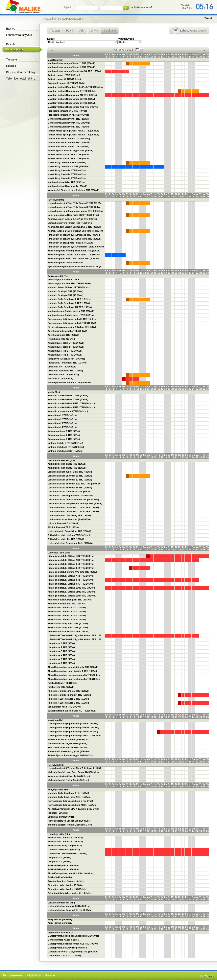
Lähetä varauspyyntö (19, 35)
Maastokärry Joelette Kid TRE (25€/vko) (68, 166)
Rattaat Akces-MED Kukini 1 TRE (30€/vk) (69, 158)
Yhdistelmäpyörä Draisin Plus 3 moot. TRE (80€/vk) (74, 255)
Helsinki (11, 66)
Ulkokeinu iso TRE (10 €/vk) (62, 367)
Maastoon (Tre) (55, 60)
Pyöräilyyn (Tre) (56, 200)
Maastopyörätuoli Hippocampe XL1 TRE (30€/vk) (73, 107)
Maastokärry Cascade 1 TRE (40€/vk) (67, 170)
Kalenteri (12, 44)
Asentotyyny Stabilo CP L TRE (63, 279)
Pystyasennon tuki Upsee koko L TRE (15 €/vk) (72, 323)
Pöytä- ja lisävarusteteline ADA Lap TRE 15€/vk (72, 327)
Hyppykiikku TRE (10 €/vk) (61, 339)
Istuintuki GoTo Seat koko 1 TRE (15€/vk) (69, 303)
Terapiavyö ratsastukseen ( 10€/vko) (66, 359)
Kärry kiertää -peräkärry (21, 72)
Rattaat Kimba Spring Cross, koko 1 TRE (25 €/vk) (73, 131)
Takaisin (209, 18)
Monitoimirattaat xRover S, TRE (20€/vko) (69, 119)
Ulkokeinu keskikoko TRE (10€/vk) (65, 371)
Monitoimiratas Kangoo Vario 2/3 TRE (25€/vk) (71, 67)
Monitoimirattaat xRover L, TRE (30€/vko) (69, 127)
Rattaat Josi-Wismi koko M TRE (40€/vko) (69, 143)
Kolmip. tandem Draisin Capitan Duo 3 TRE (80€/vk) (74, 227)
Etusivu (11, 29)
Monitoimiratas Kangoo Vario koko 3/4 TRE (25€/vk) (74, 71)
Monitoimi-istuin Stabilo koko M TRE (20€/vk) (71, 311)
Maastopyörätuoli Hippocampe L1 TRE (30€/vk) (72, 103)
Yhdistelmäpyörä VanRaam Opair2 (65, 263)
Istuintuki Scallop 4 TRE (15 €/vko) (65, 295)
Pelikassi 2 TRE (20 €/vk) (60, 379)
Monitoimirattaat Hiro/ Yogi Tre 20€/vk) (67, 186)
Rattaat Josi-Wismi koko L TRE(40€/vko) (68, 147)
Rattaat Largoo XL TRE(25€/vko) (64, 79)
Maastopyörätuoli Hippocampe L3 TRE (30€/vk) (72, 99)
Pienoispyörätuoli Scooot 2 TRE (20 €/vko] (70, 383)
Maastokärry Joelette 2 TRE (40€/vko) (67, 162)
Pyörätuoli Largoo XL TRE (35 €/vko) (66, 83)
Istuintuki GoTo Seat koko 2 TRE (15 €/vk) (69, 299)
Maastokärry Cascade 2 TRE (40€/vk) (67, 174)
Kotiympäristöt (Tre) (58, 276)
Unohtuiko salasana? (141, 7)
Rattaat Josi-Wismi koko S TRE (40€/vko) (69, 139)
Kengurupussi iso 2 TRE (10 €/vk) (65, 355)
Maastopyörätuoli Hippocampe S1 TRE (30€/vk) (72, 91)
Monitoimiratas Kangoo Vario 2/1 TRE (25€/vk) (71, 63)
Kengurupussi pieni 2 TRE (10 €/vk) (66, 347)
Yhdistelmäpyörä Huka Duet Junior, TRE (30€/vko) (73, 259)
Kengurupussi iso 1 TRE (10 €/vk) (65, 351)
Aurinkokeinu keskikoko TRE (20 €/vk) (67, 331)
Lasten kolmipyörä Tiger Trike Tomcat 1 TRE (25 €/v (74, 203)
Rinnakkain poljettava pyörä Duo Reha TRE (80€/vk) (74, 239)
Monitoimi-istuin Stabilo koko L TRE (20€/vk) (71, 315)
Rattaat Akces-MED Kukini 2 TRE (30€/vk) (69, 154)
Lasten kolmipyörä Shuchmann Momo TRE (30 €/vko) (75, 211)
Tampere (12, 59)
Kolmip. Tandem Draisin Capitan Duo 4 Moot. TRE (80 (75, 231)
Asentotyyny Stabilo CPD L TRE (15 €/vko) (69, 283)
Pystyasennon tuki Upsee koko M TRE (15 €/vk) (72, 319)
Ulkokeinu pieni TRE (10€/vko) (63, 375)
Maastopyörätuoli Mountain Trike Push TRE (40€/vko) (75, 87)
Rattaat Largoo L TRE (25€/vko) (64, 75)
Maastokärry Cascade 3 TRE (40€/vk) (67, 178)
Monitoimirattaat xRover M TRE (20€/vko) (69, 123)
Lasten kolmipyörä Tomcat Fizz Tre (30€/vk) (70, 223)
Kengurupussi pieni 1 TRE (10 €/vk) (66, 343)
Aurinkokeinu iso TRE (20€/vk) (63, 335)
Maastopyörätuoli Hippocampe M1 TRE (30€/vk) (72, 95)
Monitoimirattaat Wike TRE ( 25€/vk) (66, 182)
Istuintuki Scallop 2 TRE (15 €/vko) (65, 291)
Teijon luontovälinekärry (21, 79)
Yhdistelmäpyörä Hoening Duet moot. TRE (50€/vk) (74, 251)
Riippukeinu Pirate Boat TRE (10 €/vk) (67, 363)
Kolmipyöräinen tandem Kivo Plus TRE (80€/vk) (72, 219)
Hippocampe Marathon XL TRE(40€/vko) (68, 115)
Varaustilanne (15, 49)
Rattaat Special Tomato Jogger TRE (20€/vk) (70, 151)
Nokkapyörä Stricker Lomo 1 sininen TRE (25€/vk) (73, 190)
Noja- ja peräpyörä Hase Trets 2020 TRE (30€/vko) (73, 215)
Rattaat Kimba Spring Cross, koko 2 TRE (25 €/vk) (73, 135)
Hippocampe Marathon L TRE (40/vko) (67, 111)
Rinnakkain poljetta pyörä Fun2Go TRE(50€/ (70, 243)
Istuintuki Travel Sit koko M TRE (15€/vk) (69, 287)
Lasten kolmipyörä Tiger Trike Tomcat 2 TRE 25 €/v (74, 207)
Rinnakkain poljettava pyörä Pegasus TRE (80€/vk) (74, 235)
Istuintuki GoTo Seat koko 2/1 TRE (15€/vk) (70, 307)
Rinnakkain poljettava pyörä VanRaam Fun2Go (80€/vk (76, 247)
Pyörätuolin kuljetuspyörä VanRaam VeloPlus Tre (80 (75, 267)
